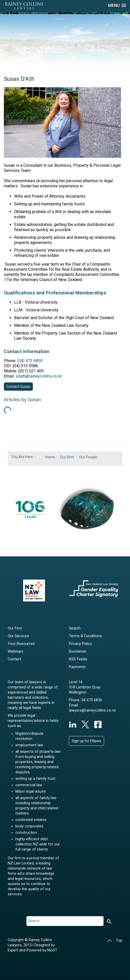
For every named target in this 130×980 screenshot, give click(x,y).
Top (115, 940)
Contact (14, 659)
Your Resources (21, 644)
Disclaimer (78, 651)
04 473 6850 (92, 700)
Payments (77, 667)
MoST (52, 950)
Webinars (16, 651)
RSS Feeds (78, 659)
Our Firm (15, 628)
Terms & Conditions (85, 636)
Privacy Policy (80, 644)
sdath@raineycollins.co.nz (39, 376)
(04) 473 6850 (30, 361)
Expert (13, 950)
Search (75, 628)
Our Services (18, 636)
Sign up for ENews (86, 741)
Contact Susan (18, 387)
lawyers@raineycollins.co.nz (92, 710)
